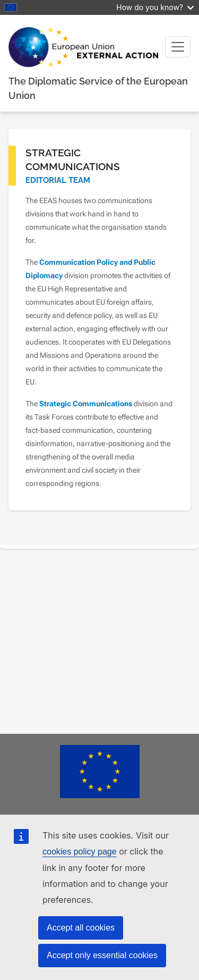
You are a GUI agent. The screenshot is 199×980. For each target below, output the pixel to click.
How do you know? (155, 7)
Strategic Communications (86, 404)
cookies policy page (80, 852)
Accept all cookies (81, 928)
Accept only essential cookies (102, 955)
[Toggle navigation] (178, 47)
